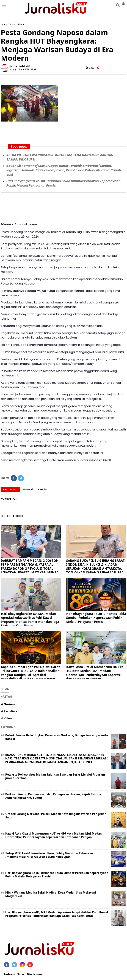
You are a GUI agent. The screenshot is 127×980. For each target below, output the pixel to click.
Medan (22, 24)
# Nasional (9, 704)
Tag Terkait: (10, 489)
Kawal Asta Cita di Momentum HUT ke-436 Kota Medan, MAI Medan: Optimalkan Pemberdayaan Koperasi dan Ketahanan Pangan (95, 673)
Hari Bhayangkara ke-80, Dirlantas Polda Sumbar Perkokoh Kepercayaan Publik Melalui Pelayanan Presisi (96, 618)
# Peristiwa (9, 711)
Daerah (13, 24)
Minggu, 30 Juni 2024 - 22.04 (23, 69)
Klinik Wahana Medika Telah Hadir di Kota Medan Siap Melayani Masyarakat (51, 894)
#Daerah (28, 489)
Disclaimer (35, 974)
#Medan (43, 489)
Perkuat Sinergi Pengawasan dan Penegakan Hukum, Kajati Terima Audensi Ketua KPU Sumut (53, 796)
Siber (21, 974)
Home (4, 24)
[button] (123, 2)
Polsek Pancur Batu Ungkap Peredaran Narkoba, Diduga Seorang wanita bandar (57, 737)
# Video (6, 718)
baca (90, 68)
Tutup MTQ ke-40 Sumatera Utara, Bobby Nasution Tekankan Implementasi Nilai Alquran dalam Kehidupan (49, 855)
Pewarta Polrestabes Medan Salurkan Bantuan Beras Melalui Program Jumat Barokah (55, 776)
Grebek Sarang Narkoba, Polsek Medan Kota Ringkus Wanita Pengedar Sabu (56, 816)
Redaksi (9, 974)
